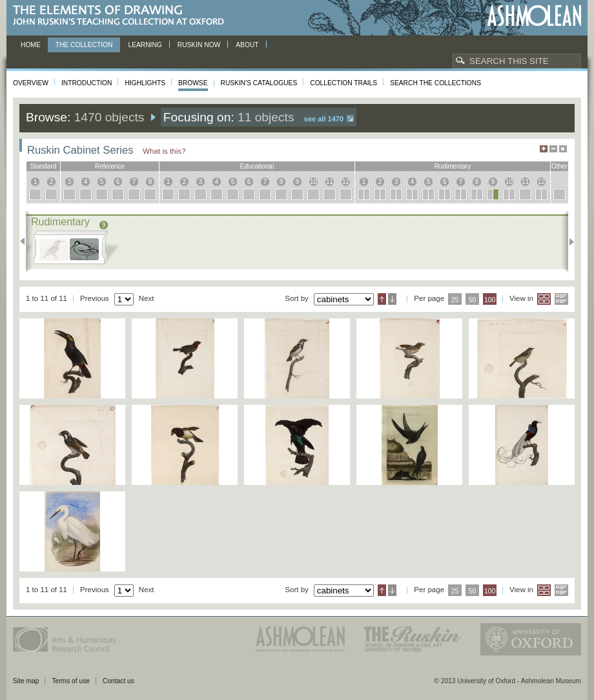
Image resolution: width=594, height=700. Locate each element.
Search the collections (435, 83)
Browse (193, 83)
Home (31, 45)
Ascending (382, 299)
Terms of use (71, 681)
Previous (26, 242)
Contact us (118, 681)
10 (313, 182)
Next (568, 242)
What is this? (164, 151)
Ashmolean (534, 16)
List (561, 299)
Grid (544, 299)
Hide (563, 149)
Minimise (553, 149)
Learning (145, 45)
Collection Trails (343, 83)
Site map (26, 681)
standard (44, 166)
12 (346, 182)
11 (330, 182)
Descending (392, 299)
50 (473, 300)
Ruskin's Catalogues (259, 83)
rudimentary (453, 166)
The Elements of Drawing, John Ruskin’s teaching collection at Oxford (122, 16)
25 (455, 300)
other (559, 166)
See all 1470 (324, 119)
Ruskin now (199, 45)
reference (110, 166)
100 (490, 300)
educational (257, 166)
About (247, 45)
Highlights (145, 83)
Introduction (87, 83)
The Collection (84, 45)
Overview (31, 83)
